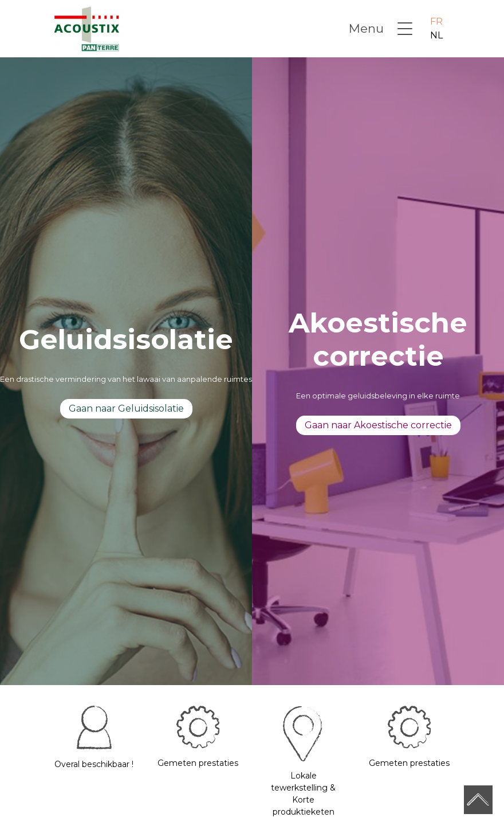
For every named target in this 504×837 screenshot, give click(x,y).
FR (436, 21)
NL (436, 35)
